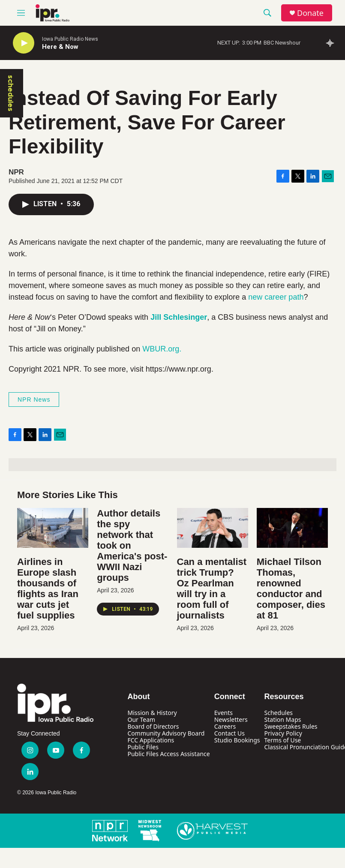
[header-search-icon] (267, 13)
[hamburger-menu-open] (21, 13)
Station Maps (283, 719)
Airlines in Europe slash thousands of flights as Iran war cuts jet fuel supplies (48, 589)
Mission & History (152, 713)
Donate (310, 13)
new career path (276, 297)
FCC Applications (151, 740)
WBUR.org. (162, 349)
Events (223, 713)
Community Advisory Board (166, 733)
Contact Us (229, 733)
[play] (24, 43)
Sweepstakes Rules (291, 726)
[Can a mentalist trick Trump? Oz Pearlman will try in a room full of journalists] (213, 528)
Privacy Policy (283, 733)
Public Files (143, 747)
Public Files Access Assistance (169, 754)
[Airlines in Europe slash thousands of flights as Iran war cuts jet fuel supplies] (53, 528)
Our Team (142, 719)
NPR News (34, 399)
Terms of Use (283, 740)
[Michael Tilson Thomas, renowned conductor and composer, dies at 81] (292, 528)
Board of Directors (153, 726)
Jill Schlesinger (179, 317)
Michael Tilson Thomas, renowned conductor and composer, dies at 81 (291, 589)
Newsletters (231, 719)
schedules (11, 93)
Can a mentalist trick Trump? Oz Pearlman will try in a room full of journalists (212, 589)
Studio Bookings (237, 740)
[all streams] (332, 43)
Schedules (279, 713)
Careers (225, 726)
